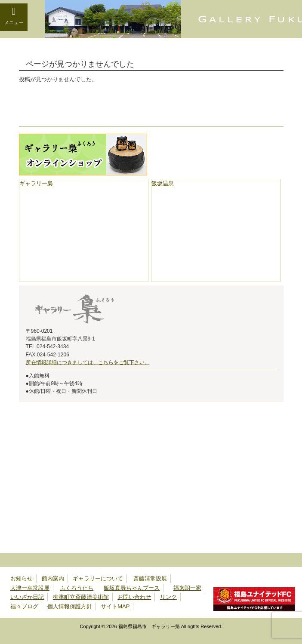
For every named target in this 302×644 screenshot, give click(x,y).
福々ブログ (24, 606)
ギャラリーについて (98, 578)
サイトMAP (115, 606)
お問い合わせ (134, 597)
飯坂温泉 (163, 183)
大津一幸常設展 (30, 588)
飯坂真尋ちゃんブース (132, 588)
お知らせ (22, 578)
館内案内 (53, 578)
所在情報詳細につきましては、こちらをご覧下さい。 (88, 362)
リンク (168, 597)
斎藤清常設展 (150, 578)
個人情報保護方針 (70, 606)
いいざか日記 (27, 597)
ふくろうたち (77, 588)
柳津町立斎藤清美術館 (81, 597)
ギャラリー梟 (36, 183)
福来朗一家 (187, 588)
